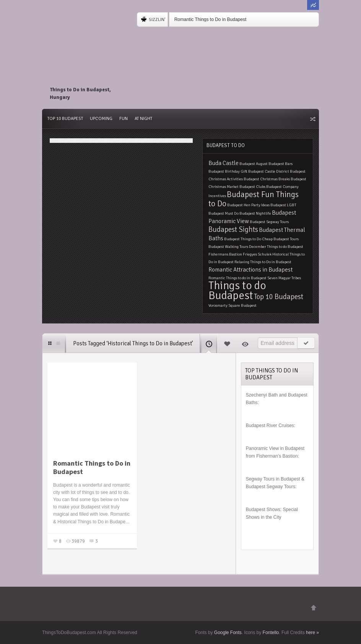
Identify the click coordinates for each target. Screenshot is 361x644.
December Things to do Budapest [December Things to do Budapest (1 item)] (276, 247)
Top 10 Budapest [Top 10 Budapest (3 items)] (279, 297)
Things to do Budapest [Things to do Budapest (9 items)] (237, 290)
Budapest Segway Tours (271, 487)
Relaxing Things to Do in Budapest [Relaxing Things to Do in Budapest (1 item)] (263, 262)
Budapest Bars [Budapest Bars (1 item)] (281, 164)
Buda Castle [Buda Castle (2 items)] (224, 163)
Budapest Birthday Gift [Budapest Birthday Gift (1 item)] (228, 171)
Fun (124, 119)
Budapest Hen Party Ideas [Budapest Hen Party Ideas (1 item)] (248, 205)
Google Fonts (228, 633)
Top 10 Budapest (65, 119)
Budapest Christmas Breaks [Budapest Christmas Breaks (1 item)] (267, 179)
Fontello (271, 633)
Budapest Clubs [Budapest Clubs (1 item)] (252, 187)
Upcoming (101, 119)
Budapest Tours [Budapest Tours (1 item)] (286, 239)
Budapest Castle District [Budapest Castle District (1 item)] (269, 171)
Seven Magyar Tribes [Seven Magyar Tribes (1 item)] (284, 278)
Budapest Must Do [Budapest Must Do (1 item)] (224, 213)
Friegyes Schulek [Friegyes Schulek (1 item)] (257, 254)
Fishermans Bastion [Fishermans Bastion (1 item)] (225, 254)
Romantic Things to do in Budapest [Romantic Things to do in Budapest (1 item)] (237, 278)
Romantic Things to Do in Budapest (211, 19)
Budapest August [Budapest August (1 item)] (254, 164)
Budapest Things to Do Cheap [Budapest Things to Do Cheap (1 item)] (248, 239)
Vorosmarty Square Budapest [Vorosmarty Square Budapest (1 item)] (233, 305)
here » (312, 633)
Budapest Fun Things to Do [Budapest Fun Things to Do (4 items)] (254, 199)
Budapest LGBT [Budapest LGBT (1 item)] (283, 205)
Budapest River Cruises (270, 426)
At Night (143, 119)
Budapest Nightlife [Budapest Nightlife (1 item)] (255, 213)
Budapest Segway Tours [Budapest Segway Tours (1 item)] (269, 222)
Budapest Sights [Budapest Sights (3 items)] (233, 229)
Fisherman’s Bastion (277, 456)
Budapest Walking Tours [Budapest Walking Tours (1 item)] (228, 247)
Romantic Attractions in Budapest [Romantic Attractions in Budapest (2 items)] (250, 270)
